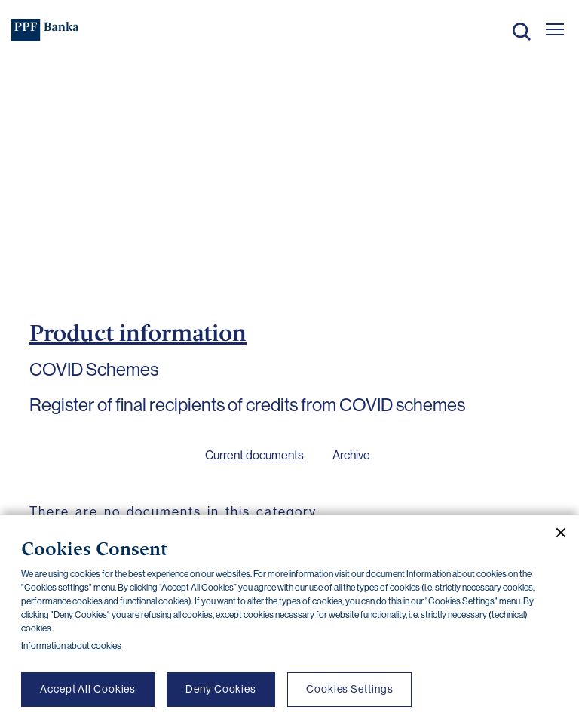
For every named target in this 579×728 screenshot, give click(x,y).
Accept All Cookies (88, 689)
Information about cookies (71, 646)
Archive (351, 455)
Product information (138, 333)
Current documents (254, 455)
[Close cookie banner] (555, 533)
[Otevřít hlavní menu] (555, 29)
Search (522, 32)
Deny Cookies (221, 689)
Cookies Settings (349, 689)
